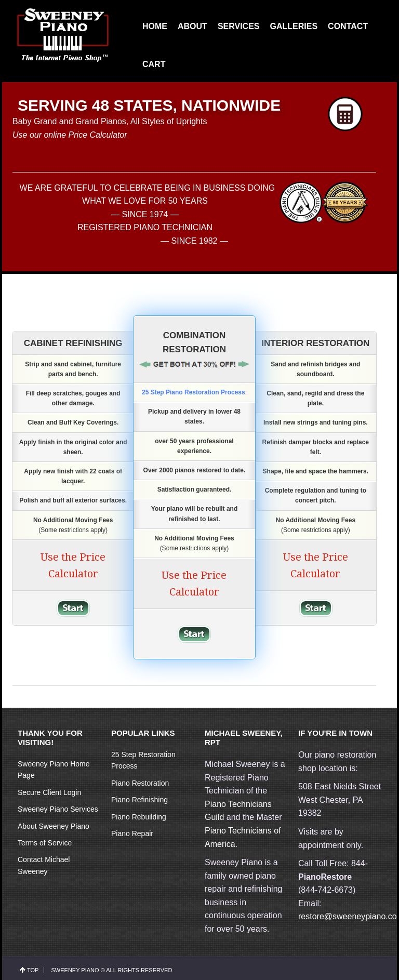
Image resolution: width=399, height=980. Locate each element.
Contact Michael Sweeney (44, 865)
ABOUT (192, 26)
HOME (155, 26)
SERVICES (239, 26)
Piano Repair (132, 833)
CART (154, 64)
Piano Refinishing (139, 800)
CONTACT (348, 26)
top (33, 970)
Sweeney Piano (75, 970)
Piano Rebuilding (139, 817)
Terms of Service (45, 843)
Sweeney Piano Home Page (54, 770)
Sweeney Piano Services (58, 809)
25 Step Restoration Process (143, 760)
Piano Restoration (140, 783)
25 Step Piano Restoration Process (194, 392)
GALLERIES (294, 26)
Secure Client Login (49, 792)
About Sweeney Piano (54, 826)
